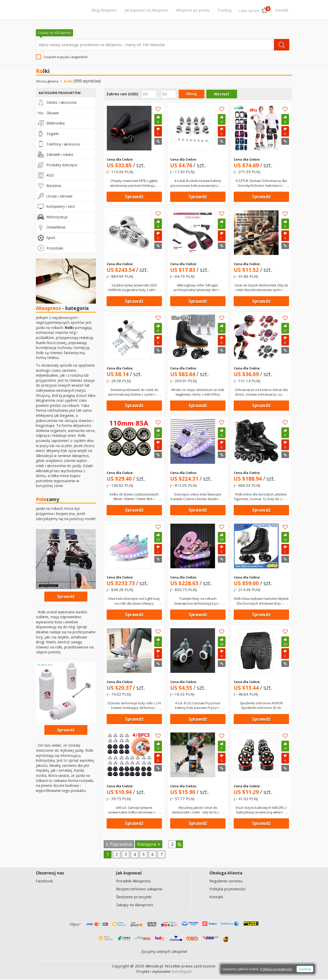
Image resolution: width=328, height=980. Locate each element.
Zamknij (305, 970)
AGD (50, 176)
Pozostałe (55, 249)
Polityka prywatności (227, 890)
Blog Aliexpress (104, 10)
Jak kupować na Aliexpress (146, 10)
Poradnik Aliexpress (134, 882)
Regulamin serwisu (226, 882)
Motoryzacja (57, 218)
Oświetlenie (56, 228)
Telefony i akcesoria (63, 145)
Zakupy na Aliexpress (135, 906)
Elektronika (55, 124)
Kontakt (282, 10)
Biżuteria (54, 186)
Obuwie (53, 114)
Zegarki (53, 134)
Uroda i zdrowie (59, 197)
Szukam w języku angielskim (66, 58)
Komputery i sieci (61, 207)
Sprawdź (134, 197)
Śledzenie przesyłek (134, 898)
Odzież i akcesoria (61, 103)
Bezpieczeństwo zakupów (139, 890)
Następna (149, 845)
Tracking (224, 10)
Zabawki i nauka (60, 155)
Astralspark (182, 972)
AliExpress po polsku (193, 10)
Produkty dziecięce (62, 166)
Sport (51, 238)
